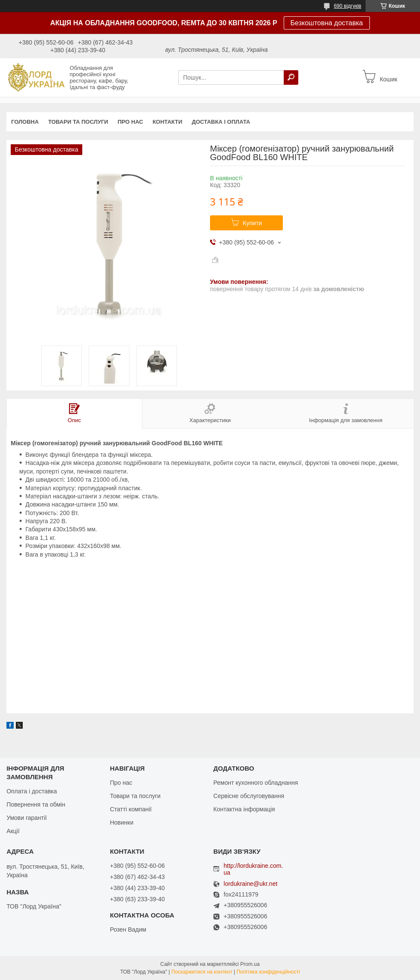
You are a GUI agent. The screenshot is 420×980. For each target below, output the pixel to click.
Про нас (130, 122)
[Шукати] (291, 77)
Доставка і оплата (221, 122)
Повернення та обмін (36, 804)
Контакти (168, 122)
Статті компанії (130, 809)
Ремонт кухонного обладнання (256, 783)
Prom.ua (250, 964)
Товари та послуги (78, 122)
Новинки (121, 822)
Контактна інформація (244, 809)
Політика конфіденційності (268, 972)
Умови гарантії (27, 818)
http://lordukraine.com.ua (253, 869)
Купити (253, 223)
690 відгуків (348, 6)
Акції (13, 831)
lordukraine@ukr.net (251, 884)
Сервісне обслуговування (249, 796)
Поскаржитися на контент (202, 972)
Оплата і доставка (32, 791)
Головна (25, 122)
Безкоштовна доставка (327, 23)
